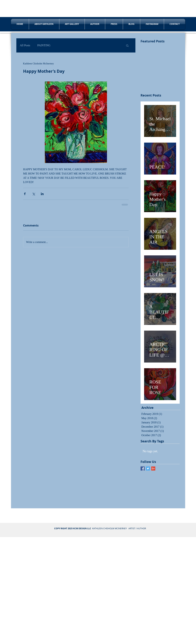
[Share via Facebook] (25, 194)
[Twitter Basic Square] (148, 469)
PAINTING (44, 45)
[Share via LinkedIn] (42, 194)
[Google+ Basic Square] (153, 469)
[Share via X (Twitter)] (33, 194)
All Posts (25, 45)
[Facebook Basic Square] (143, 469)
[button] (127, 45)
